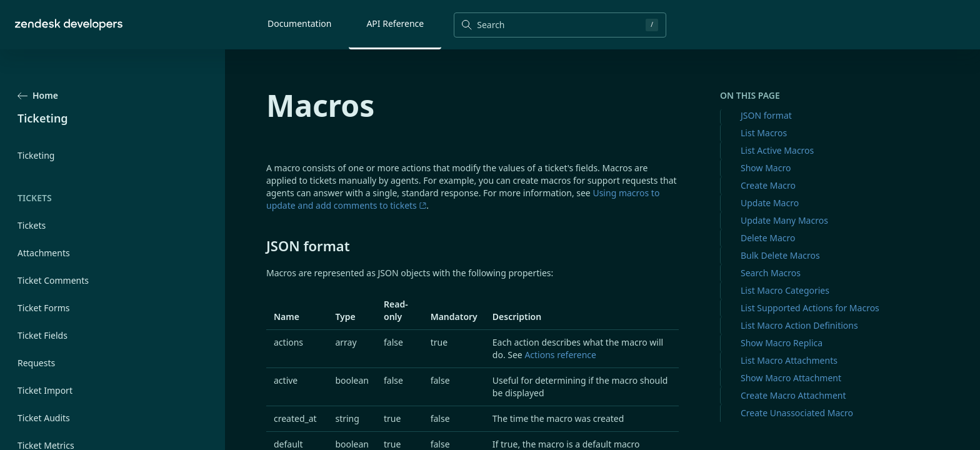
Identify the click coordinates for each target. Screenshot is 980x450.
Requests (36, 363)
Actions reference (560, 355)
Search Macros (771, 273)
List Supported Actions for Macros (810, 308)
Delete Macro (768, 238)
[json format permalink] (260, 246)
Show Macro (766, 168)
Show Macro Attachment (791, 378)
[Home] (69, 25)
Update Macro (770, 203)
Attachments (44, 253)
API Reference (395, 23)
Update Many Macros (784, 220)
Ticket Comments (53, 280)
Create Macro (768, 185)
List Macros (764, 133)
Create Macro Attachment (793, 395)
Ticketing (36, 155)
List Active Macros (777, 150)
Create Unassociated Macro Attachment (797, 419)
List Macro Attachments (789, 360)
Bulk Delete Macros (780, 255)
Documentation (299, 23)
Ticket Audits (44, 418)
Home (38, 95)
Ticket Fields (42, 335)
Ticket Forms (44, 308)
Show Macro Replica (782, 343)
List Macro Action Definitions (799, 325)
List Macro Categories (785, 290)
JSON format (766, 115)
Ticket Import (45, 390)
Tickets (32, 225)
